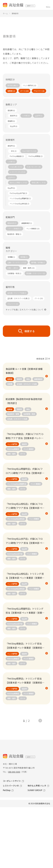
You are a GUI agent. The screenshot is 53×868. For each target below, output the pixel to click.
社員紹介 (7, 829)
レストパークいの (11, 786)
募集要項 (7, 836)
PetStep (7, 790)
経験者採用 (8, 822)
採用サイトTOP (11, 801)
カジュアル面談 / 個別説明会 (17, 843)
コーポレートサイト (12, 781)
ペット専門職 (10, 815)
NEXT (40, 721)
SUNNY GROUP (35, 790)
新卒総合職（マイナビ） (15, 850)
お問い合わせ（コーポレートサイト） (22, 857)
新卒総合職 (8, 808)
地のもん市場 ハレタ (37, 786)
